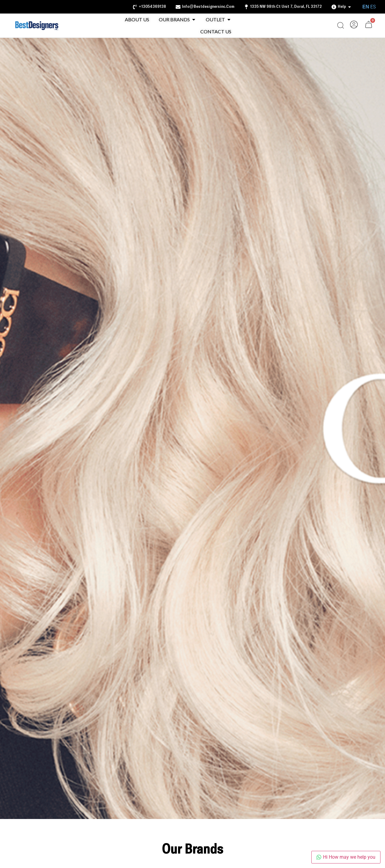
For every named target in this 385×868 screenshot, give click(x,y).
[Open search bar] (340, 25)
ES (373, 7)
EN (366, 7)
